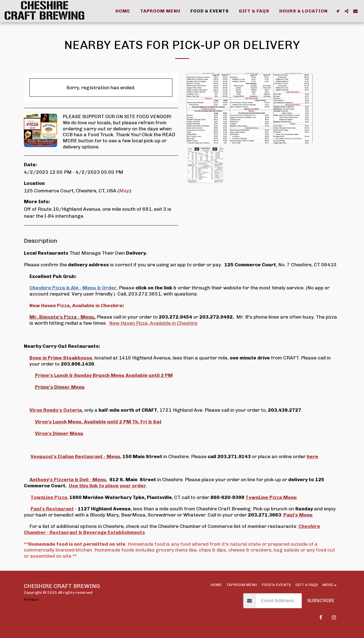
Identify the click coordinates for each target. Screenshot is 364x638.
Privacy (31, 599)
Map (124, 191)
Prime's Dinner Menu (60, 387)
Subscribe (321, 600)
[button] (338, 11)
